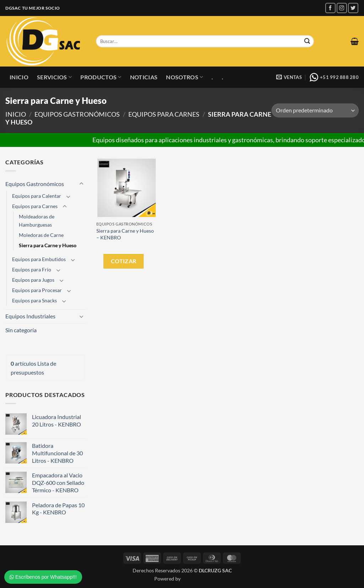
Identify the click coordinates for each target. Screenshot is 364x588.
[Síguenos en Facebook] (330, 8)
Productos (101, 77)
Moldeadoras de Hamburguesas (37, 221)
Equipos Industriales (30, 316)
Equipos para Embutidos (39, 259)
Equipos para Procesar (37, 290)
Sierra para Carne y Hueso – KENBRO (125, 234)
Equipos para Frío (32, 269)
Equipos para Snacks (34, 300)
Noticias (144, 77)
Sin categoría (21, 330)
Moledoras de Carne (41, 235)
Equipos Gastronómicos (77, 114)
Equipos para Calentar (37, 196)
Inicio (19, 77)
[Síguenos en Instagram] (342, 8)
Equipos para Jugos (33, 280)
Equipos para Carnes (164, 114)
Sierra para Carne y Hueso (48, 245)
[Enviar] (307, 41)
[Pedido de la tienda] (315, 110)
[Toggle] (81, 184)
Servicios (54, 77)
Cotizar (124, 261)
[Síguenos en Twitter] (353, 8)
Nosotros (184, 77)
